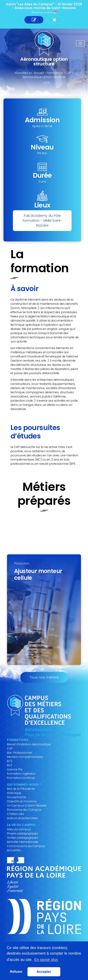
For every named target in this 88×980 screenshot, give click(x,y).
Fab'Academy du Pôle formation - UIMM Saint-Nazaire (42, 220)
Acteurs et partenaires (22, 818)
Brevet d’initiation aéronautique (29, 744)
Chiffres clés (16, 814)
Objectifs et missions (22, 801)
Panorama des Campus (24, 810)
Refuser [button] (16, 972)
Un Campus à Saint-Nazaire (27, 806)
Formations (55, 73)
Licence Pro (15, 770)
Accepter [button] (44, 972)
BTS (10, 761)
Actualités (14, 850)
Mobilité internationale (23, 842)
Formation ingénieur (21, 774)
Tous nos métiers (44, 677)
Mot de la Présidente (21, 789)
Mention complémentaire (25, 757)
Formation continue (21, 778)
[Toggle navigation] (80, 43)
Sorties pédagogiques (23, 838)
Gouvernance (17, 797)
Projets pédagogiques (23, 834)
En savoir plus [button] (46, 960)
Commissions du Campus (26, 846)
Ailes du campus (19, 829)
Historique (14, 793)
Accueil (39, 73)
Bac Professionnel (20, 753)
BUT (10, 765)
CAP (69, 73)
